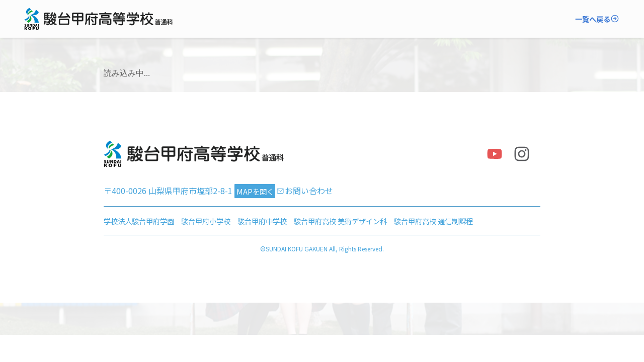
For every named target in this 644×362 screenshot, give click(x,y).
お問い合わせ (309, 191)
